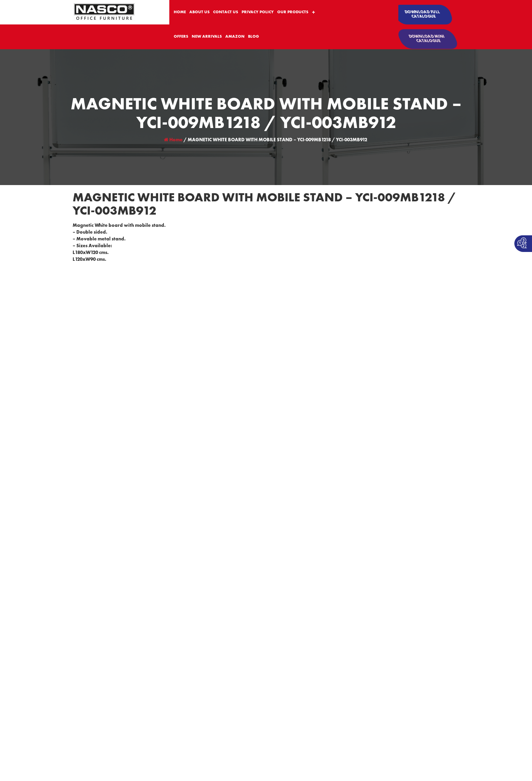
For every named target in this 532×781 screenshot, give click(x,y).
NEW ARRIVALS (207, 37)
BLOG (253, 37)
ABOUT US (199, 12)
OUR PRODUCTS (293, 12)
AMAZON (235, 37)
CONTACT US (226, 12)
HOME (180, 12)
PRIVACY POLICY (258, 12)
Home (173, 140)
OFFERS (181, 37)
